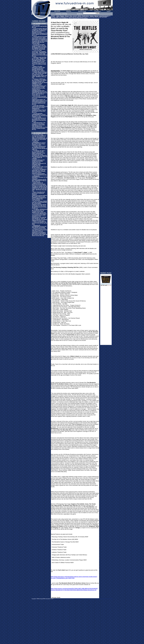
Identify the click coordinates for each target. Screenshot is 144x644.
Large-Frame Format (104, 16)
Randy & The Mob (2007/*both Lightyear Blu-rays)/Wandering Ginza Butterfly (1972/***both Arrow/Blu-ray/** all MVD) (39, 69)
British (80, 16)
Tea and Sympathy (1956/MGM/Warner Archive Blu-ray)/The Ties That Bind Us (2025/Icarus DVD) (40, 115)
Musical (67, 16)
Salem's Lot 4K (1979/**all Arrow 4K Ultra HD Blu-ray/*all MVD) (40, 223)
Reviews (62, 16)
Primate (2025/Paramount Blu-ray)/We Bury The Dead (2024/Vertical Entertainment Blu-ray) (39, 120)
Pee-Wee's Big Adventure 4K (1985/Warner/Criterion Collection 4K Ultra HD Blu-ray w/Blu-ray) (40, 148)
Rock (71, 16)
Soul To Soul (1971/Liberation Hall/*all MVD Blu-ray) (39, 26)
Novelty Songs (85, 16)
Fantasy (92, 16)
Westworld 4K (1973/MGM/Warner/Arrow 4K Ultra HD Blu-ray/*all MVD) (39, 226)
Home (58, 16)
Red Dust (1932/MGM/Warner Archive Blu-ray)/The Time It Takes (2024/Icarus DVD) (39, 143)
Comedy (75, 16)
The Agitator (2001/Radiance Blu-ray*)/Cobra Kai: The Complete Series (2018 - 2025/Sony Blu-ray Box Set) (40, 211)
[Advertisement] (106, 316)
